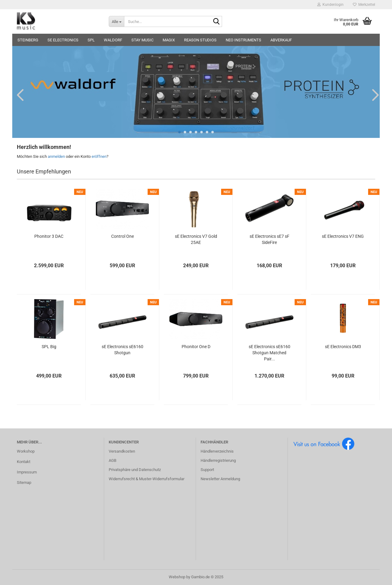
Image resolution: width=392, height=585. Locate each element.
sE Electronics (63, 40)
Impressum (27, 472)
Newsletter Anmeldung (220, 479)
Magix (169, 40)
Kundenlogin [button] (330, 5)
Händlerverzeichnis (217, 451)
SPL (91, 40)
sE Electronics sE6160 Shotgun (123, 350)
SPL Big (49, 347)
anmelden (56, 156)
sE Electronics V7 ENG (343, 236)
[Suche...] (116, 21)
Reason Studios (200, 40)
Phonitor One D (196, 347)
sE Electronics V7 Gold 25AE (196, 239)
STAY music (142, 40)
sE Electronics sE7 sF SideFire (269, 239)
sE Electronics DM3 (343, 347)
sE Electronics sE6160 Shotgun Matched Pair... (269, 353)
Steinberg (28, 40)
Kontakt (24, 462)
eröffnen (99, 156)
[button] (18, 95)
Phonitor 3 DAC (49, 236)
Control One (123, 236)
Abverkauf (281, 40)
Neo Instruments (243, 40)
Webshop (177, 577)
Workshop (26, 451)
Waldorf (113, 40)
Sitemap (24, 482)
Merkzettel (364, 5)
